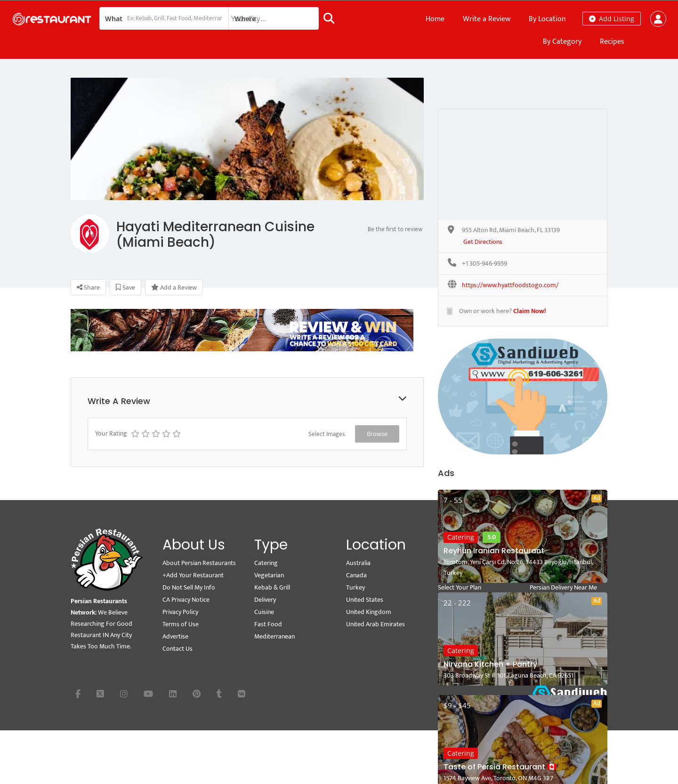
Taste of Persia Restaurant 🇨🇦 (500, 767)
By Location (547, 19)
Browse (377, 434)
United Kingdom (369, 612)
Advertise (175, 636)
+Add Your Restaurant (193, 575)
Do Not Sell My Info (189, 587)
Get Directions (483, 242)
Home (435, 19)
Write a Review (487, 19)
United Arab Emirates (375, 624)
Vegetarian (269, 575)
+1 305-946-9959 (484, 264)
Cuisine (264, 612)
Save (125, 287)
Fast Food (268, 624)
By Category (562, 42)
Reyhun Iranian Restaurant (494, 551)
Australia (358, 563)
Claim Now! (530, 311)
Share (88, 287)
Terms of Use (181, 624)
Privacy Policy (180, 612)
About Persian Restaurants (199, 563)
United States (365, 600)
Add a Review (174, 287)
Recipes (612, 42)
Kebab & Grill (272, 587)
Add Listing (612, 19)
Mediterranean (274, 636)
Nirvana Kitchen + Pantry (490, 664)
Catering (461, 537)
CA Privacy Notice (186, 600)
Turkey (355, 587)
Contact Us (178, 649)
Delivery (265, 600)
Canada (356, 575)
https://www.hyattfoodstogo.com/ (510, 286)
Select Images (327, 434)
